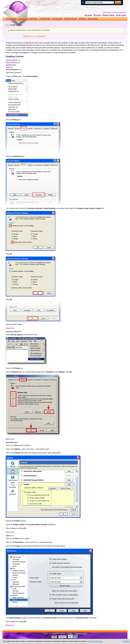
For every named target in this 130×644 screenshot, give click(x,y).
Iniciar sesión (121, 15)
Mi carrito (97, 15)
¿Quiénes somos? (81, 634)
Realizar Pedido (108, 15)
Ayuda (70, 634)
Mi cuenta (88, 15)
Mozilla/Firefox (11, 65)
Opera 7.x (9, 67)
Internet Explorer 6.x (13, 62)
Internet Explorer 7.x (13, 60)
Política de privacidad (95, 641)
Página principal (19, 8)
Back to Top (10, 328)
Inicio (8, 25)
